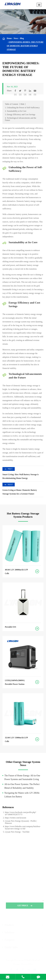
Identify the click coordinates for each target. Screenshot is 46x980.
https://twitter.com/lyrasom (16, 818)
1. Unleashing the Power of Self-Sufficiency (22, 108)
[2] (20, 95)
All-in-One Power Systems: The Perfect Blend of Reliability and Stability (22, 786)
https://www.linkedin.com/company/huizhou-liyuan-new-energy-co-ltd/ (23, 828)
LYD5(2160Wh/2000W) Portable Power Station (15, 682)
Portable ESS (10, 627)
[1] (15, 95)
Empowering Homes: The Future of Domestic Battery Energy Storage (25, 46)
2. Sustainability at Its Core (16, 111)
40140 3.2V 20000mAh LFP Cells (16, 572)
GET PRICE (25, 906)
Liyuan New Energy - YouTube (17, 832)
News (16, 38)
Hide (22, 104)
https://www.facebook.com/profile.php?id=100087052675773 (20, 813)
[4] (30, 95)
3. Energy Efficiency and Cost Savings (20, 114)
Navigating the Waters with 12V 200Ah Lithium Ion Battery (22, 795)
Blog (22, 38)
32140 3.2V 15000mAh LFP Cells (16, 739)
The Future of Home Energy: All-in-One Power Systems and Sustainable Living (22, 777)
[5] (35, 95)
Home (9, 38)
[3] (25, 95)
